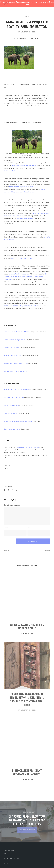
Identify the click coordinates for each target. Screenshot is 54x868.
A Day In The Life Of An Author (28, 447)
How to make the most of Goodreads (17, 390)
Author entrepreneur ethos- (14, 398)
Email (29, 528)
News (27, 17)
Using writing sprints (11, 348)
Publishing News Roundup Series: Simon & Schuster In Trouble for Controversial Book (27, 699)
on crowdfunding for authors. (19, 274)
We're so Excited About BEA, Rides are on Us (27, 627)
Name (6, 528)
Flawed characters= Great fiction (16, 364)
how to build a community (40, 253)
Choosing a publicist (11, 413)
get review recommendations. (22, 258)
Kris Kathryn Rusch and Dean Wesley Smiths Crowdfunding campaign (26, 277)
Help (5, 853)
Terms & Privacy (9, 851)
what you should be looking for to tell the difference (22, 306)
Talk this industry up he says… (15, 171)
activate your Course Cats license (18, 2)
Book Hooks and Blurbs (12, 429)
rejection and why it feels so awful (22, 187)
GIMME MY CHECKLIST (27, 830)
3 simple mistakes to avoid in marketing (18, 421)
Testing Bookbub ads (11, 405)
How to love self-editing (13, 356)
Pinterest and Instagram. (26, 218)
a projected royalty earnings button (24, 166)
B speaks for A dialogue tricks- (15, 340)
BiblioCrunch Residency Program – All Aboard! (27, 772)
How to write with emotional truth (16, 332)
